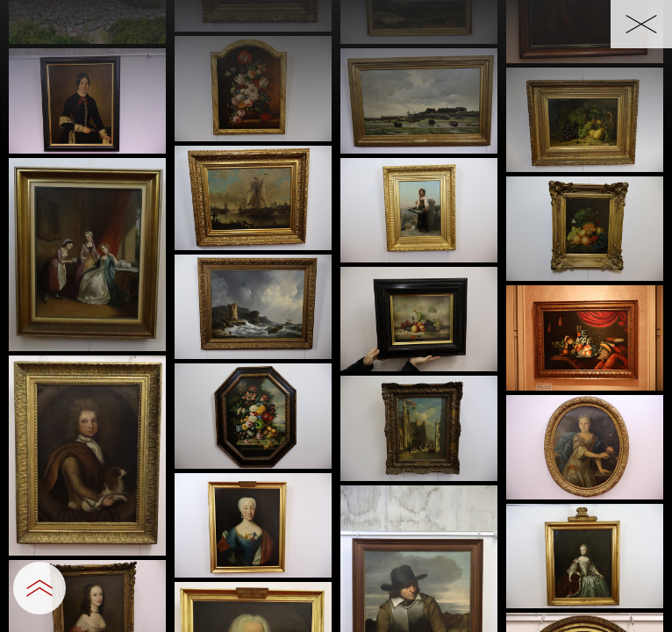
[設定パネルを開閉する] (39, 588)
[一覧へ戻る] (641, 24)
